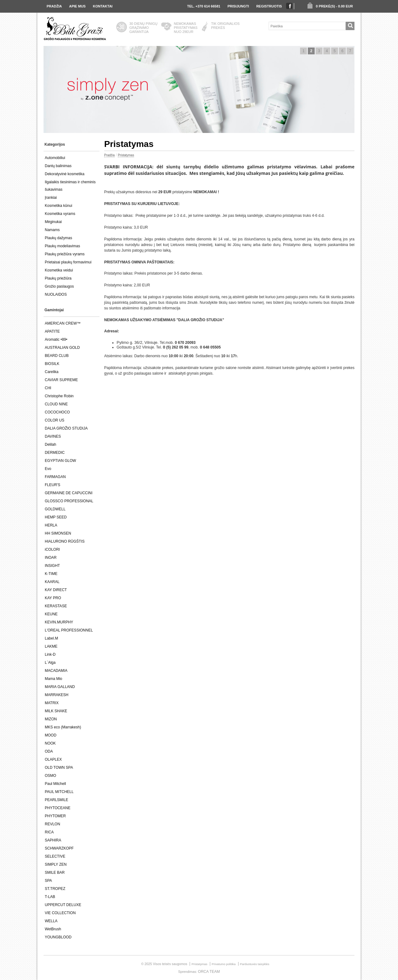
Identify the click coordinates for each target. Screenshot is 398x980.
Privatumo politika (224, 964)
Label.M (51, 638)
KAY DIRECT (56, 590)
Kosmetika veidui (59, 270)
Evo (48, 469)
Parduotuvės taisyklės (255, 964)
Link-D (50, 654)
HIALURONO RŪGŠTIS (65, 541)
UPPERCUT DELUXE (63, 905)
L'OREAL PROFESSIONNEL (69, 630)
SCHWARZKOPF (59, 848)
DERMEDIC (55, 453)
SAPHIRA (53, 840)
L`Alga (50, 663)
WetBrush (53, 929)
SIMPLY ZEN (56, 864)
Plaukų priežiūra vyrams (65, 254)
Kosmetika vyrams (60, 214)
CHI (48, 388)
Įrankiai (51, 198)
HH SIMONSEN (58, 533)
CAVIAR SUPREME (61, 380)
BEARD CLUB (57, 356)
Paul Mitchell (55, 784)
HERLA (51, 525)
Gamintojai (54, 310)
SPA (48, 881)
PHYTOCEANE (58, 808)
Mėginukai (53, 222)
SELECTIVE (55, 856)
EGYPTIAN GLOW (60, 461)
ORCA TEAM (209, 972)
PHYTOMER (55, 816)
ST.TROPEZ (55, 889)
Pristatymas (126, 155)
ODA (49, 751)
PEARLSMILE (56, 800)
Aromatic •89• (56, 340)
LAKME (51, 646)
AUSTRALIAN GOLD (62, 348)
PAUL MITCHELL (59, 792)
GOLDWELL (55, 509)
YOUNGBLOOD (58, 937)
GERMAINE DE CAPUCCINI (69, 493)
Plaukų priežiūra (58, 278)
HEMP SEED (56, 517)
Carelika (52, 372)
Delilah (51, 444)
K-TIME (51, 574)
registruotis (269, 6)
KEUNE (51, 614)
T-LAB (50, 897)
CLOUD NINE (56, 404)
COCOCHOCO (57, 412)
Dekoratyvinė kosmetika (65, 174)
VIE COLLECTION (60, 913)
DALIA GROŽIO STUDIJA (66, 428)
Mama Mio (53, 679)
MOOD (51, 735)
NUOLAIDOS (56, 294)
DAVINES (53, 436)
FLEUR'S (53, 485)
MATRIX (52, 703)
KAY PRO (53, 598)
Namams (52, 230)
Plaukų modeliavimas (62, 246)
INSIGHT (52, 566)
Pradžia (54, 6)
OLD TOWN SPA (59, 768)
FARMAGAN (55, 477)
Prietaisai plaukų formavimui (68, 262)
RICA (49, 832)
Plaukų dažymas (58, 238)
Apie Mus (77, 6)
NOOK (50, 743)
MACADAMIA (56, 671)
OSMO (51, 776)
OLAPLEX (53, 759)
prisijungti (238, 6)
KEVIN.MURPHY (59, 622)
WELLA (51, 921)
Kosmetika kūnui (58, 206)
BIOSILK (52, 364)
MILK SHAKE (56, 711)
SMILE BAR (55, 873)
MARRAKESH (57, 695)
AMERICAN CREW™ (63, 323)
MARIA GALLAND (60, 687)
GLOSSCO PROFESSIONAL (69, 501)
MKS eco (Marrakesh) (63, 727)
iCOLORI (52, 549)
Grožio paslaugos (59, 286)
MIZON (51, 719)
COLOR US (55, 420)
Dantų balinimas (58, 166)
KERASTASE (56, 606)
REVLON (52, 824)
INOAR (51, 558)
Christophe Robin (59, 396)
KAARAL (52, 582)
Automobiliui (55, 158)
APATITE (52, 331)
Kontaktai (103, 6)
